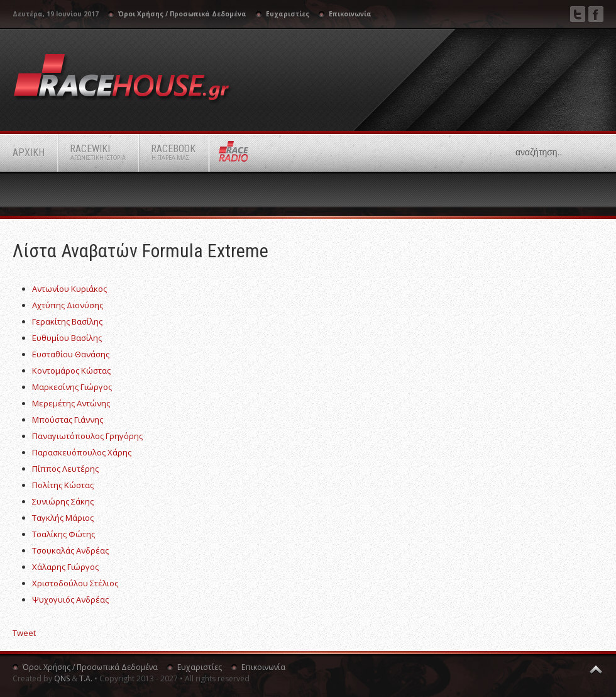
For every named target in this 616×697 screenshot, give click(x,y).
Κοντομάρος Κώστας (71, 371)
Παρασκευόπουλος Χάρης (82, 452)
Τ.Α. (86, 678)
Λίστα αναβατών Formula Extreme (140, 251)
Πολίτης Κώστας (63, 485)
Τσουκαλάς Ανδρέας (70, 550)
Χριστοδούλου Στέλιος (75, 583)
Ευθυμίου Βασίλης (67, 338)
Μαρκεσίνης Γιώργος (72, 387)
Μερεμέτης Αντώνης (71, 403)
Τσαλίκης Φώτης (63, 534)
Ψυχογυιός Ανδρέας (70, 599)
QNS (62, 678)
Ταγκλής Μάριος (63, 518)
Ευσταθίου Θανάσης (71, 354)
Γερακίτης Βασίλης (67, 321)
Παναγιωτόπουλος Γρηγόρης (87, 436)
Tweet (24, 633)
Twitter (578, 14)
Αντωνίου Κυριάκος (69, 289)
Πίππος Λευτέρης (65, 469)
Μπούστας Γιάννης (68, 420)
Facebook (596, 14)
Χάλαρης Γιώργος (65, 567)
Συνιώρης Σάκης (63, 501)
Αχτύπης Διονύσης (68, 305)
